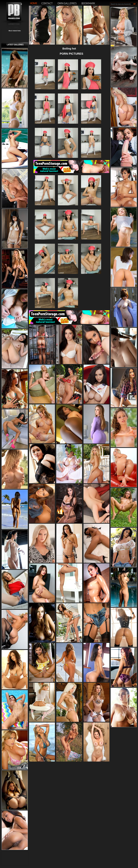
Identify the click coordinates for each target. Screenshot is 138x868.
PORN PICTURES (71, 54)
